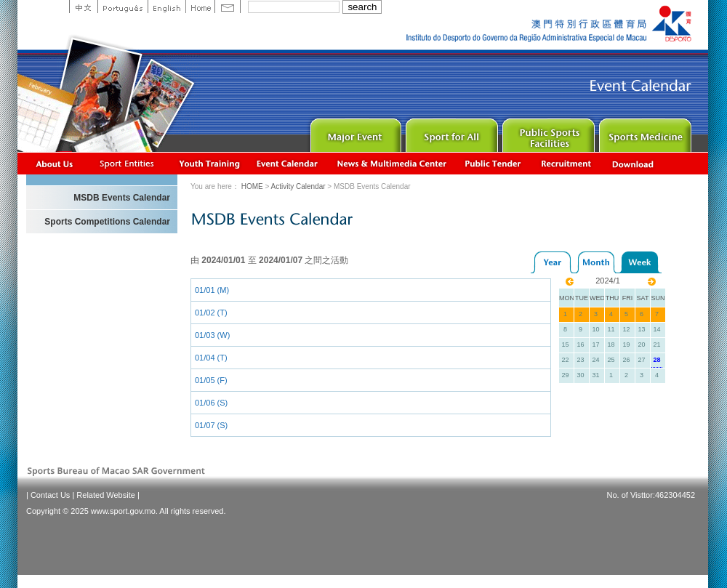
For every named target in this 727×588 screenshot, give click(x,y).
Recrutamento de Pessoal (567, 163)
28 (656, 360)
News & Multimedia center (391, 163)
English (166, 7)
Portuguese (122, 7)
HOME (252, 186)
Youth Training (210, 163)
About (55, 163)
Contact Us (50, 495)
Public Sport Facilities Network (547, 132)
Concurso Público (494, 163)
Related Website (106, 495)
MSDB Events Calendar (122, 198)
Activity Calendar (288, 163)
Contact (228, 7)
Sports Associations (126, 163)
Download (634, 163)
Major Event (354, 132)
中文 (83, 7)
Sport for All (450, 132)
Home (200, 7)
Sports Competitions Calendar (107, 222)
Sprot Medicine (644, 132)
